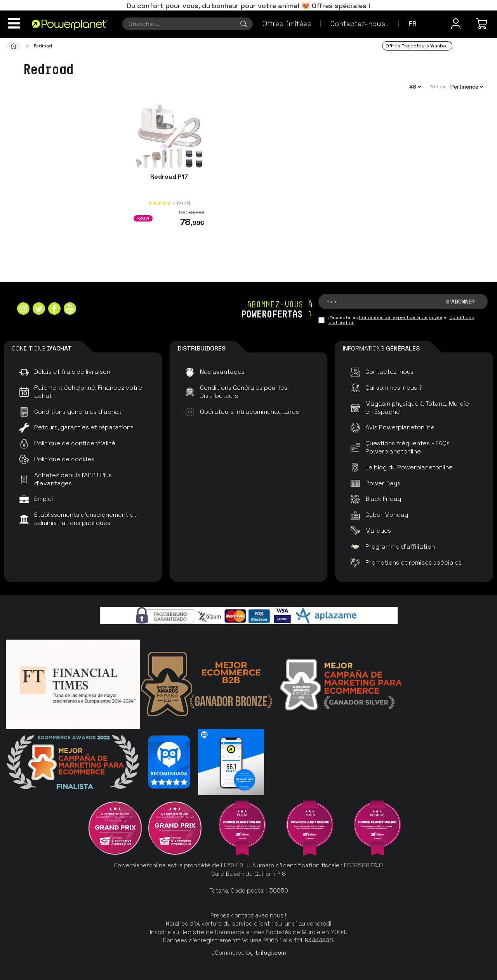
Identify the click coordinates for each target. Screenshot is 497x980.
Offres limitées (287, 24)
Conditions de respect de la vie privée (401, 317)
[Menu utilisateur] (456, 24)
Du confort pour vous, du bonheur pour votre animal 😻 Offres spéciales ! (248, 6)
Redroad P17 (169, 177)
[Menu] (14, 23)
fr (413, 24)
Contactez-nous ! (360, 24)
